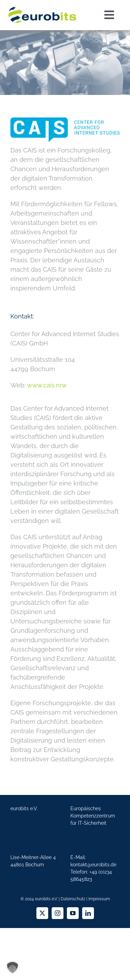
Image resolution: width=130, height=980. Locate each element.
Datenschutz (73, 899)
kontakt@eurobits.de (93, 865)
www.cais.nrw (47, 385)
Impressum (99, 899)
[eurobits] (42, 6)
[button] (12, 968)
